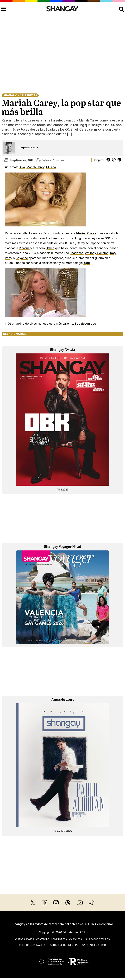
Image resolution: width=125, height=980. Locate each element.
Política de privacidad (33, 945)
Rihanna (24, 248)
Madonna (77, 253)
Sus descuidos (85, 323)
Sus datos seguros (98, 939)
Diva (22, 167)
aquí (87, 263)
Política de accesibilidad (91, 945)
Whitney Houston (97, 253)
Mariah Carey (35, 167)
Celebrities (28, 95)
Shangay (10, 95)
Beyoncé (22, 258)
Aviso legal (76, 939)
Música (51, 167)
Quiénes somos (25, 939)
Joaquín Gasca (28, 147)
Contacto (43, 939)
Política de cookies (61, 945)
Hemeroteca (59, 939)
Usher (50, 248)
